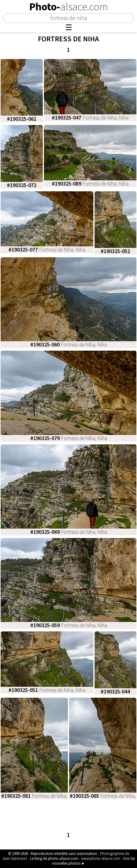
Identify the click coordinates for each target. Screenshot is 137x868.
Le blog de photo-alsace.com (54, 858)
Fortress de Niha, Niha (90, 118)
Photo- (68, 7)
